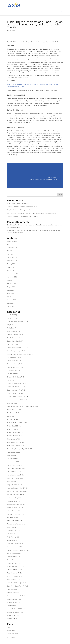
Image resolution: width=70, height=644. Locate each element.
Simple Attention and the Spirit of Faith (19, 210)
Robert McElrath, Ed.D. (14, 563)
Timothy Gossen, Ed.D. (14, 602)
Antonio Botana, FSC (14, 331)
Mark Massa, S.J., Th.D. (14, 482)
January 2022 (11, 264)
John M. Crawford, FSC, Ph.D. (16, 442)
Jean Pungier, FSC (13, 419)
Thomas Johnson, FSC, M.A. (16, 599)
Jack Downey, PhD (13, 413)
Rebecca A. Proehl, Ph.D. (15, 544)
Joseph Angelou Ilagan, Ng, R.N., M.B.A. (20, 449)
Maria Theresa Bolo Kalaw (15, 478)
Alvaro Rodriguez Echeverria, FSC (18, 322)
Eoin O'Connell (12, 380)
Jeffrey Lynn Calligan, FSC (15, 433)
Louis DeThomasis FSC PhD (16, 468)
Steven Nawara (12, 589)
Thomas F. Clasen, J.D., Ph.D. (16, 596)
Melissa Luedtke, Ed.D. (14, 498)
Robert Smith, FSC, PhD (15, 570)
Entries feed (11, 630)
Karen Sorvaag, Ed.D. (14, 452)
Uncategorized (12, 606)
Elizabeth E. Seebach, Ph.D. (16, 377)
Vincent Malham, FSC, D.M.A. (16, 609)
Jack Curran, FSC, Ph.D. (14, 410)
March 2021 (11, 271)
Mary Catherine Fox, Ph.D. (15, 485)
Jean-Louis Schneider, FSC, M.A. (17, 423)
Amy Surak (10, 325)
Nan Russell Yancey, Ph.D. (15, 521)
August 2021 (11, 267)
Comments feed (12, 634)
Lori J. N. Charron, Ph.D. (14, 465)
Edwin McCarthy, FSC (14, 374)
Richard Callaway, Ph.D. (14, 553)
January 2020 (11, 284)
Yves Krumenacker (13, 615)
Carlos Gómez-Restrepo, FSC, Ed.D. (18, 348)
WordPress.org (12, 637)
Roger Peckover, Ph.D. (14, 573)
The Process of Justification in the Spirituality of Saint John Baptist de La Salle (32, 213)
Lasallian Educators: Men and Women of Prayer (22, 207)
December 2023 (12, 257)
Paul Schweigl (11, 527)
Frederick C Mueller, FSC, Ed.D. (17, 387)
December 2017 (12, 306)
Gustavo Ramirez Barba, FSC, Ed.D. (18, 397)
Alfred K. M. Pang (13, 318)
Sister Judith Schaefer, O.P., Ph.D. (18, 586)
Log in (9, 627)
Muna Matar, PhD (13, 517)
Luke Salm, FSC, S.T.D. (14, 472)
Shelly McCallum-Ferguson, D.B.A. (18, 583)
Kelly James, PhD (13, 455)
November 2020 (12, 277)
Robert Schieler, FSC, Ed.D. (16, 566)
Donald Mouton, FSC (14, 371)
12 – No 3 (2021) (12, 315)
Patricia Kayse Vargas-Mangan (17, 524)
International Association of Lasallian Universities (22, 406)
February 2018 (12, 300)
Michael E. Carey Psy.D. (14, 501)
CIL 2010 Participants (14, 357)
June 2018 (10, 293)
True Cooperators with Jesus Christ (18, 203)
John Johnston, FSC (13, 439)
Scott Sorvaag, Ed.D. (14, 580)
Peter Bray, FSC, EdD (14, 531)
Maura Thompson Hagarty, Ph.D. (17, 491)
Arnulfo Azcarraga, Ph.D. (15, 338)
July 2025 (10, 244)
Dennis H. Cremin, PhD (14, 364)
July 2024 (10, 251)
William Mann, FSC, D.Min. (15, 612)
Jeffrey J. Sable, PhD (14, 429)
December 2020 (12, 274)
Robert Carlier (11, 560)
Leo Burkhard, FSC (13, 459)
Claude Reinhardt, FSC (14, 361)
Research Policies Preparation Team (18, 550)
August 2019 (11, 287)
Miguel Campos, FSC (14, 511)
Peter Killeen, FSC (13, 534)
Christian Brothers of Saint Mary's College (20, 354)
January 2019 (11, 290)
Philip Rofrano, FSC (13, 537)
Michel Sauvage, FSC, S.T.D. (16, 508)
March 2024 (11, 254)
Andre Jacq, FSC (12, 328)
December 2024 (12, 248)
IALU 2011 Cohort (13, 403)
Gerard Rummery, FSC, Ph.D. (16, 390)
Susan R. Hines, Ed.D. (14, 593)
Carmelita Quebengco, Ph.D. (16, 351)
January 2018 (11, 303)
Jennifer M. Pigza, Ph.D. (15, 436)
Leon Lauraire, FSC (13, 462)
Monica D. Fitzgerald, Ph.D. (16, 514)
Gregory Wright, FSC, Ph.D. (16, 393)
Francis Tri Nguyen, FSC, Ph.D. (17, 384)
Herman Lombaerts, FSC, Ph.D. (17, 400)
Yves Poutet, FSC (13, 619)
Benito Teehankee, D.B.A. (15, 341)
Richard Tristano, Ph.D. (14, 557)
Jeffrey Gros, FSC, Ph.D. (14, 426)
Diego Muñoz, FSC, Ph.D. (15, 367)
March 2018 (11, 297)
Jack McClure (11, 416)
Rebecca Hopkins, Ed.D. (15, 547)
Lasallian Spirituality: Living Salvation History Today (23, 217)
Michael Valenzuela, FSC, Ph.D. (17, 504)
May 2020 (10, 280)
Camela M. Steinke (13, 344)
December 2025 (12, 241)
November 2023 (12, 261)
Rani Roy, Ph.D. (12, 540)
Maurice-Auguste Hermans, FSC (17, 495)
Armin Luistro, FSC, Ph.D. (15, 335)
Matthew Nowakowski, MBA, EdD (18, 488)
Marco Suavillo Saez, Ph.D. (15, 475)
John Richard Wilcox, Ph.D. (15, 446)
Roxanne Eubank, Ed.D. (14, 576)
